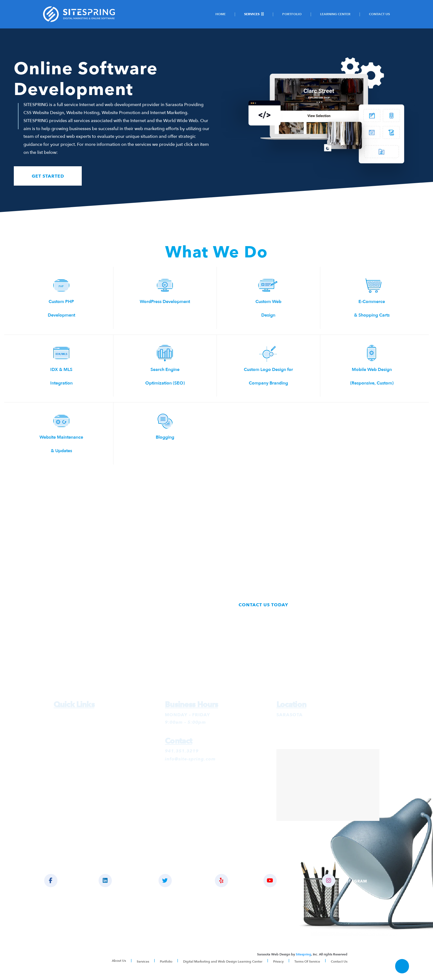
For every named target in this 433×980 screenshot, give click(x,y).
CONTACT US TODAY (264, 605)
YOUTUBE (287, 881)
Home (221, 14)
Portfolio (292, 14)
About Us (119, 961)
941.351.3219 (182, 752)
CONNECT (120, 881)
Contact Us (379, 14)
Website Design (71, 755)
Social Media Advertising (82, 747)
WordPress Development (165, 302)
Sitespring (303, 955)
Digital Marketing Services (83, 715)
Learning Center (335, 14)
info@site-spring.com (190, 759)
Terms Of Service (307, 961)
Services (252, 14)
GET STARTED (48, 176)
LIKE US (62, 881)
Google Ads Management (82, 723)
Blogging (165, 437)
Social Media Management (84, 739)
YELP (232, 881)
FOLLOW (179, 881)
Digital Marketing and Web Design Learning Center (223, 961)
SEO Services (69, 731)
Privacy (278, 961)
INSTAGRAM (348, 881)
